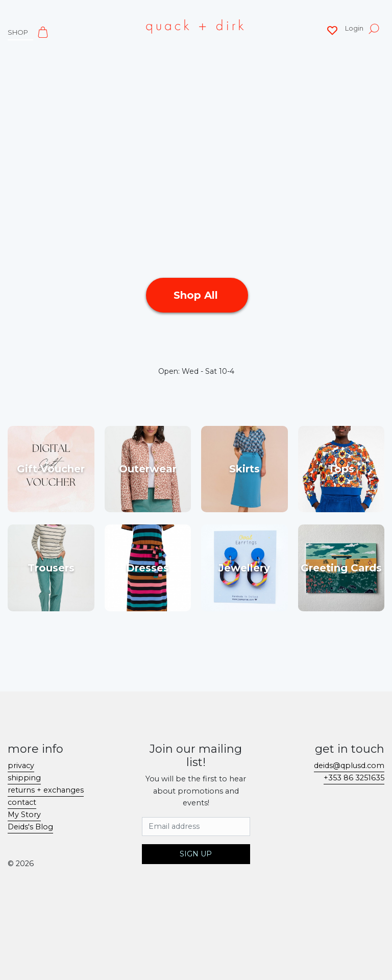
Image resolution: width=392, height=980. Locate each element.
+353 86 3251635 (354, 778)
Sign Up (196, 854)
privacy (21, 766)
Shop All (197, 295)
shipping (24, 778)
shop (18, 32)
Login (354, 28)
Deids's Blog (30, 827)
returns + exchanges (46, 790)
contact (22, 802)
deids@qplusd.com (349, 766)
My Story (24, 815)
